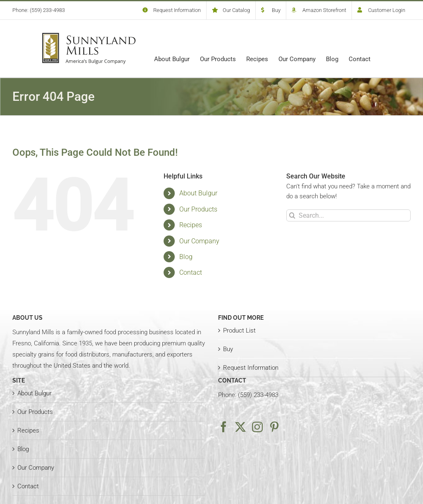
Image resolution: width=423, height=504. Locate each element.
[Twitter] (240, 427)
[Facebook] (223, 427)
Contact (191, 272)
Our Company (199, 241)
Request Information (251, 368)
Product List (239, 330)
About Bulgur (198, 193)
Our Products (198, 209)
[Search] (292, 215)
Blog (186, 257)
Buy (228, 349)
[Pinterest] (274, 427)
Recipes (191, 225)
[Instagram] (257, 427)
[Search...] (348, 215)
